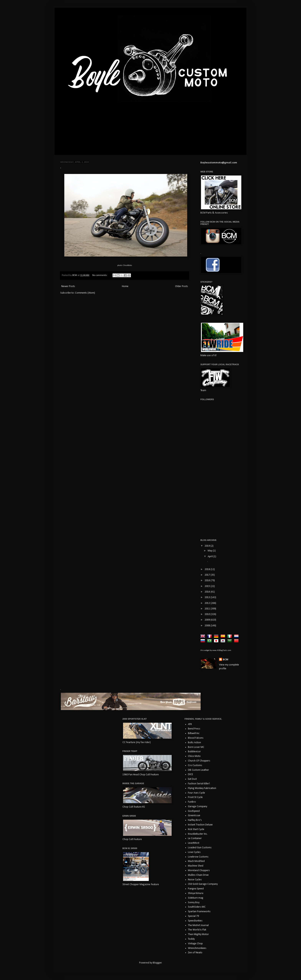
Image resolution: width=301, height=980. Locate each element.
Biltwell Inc (194, 733)
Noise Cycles (195, 880)
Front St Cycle (195, 797)
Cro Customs (195, 765)
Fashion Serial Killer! (199, 784)
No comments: (100, 275)
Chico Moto (194, 756)
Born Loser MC (196, 747)
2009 (208, 620)
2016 (208, 581)
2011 (208, 609)
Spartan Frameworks (199, 912)
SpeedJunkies (195, 921)
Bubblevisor (194, 752)
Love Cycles (194, 852)
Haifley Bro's (195, 820)
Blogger (157, 963)
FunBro (192, 802)
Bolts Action (194, 743)
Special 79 (193, 916)
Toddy (191, 939)
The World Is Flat (197, 930)
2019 (208, 546)
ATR (190, 724)
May (210, 551)
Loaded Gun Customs (200, 848)
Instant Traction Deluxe (200, 825)
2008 (208, 626)
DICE (190, 774)
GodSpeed (194, 811)
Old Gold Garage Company (203, 884)
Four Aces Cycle (196, 793)
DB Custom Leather (198, 770)
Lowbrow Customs (198, 857)
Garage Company (198, 807)
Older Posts (182, 286)
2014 (208, 592)
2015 (208, 586)
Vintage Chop (195, 944)
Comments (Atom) (85, 293)
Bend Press (194, 729)
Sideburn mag (196, 898)
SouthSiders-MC (197, 907)
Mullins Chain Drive (198, 875)
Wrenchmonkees (197, 948)
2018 (208, 569)
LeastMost (194, 843)
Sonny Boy (194, 903)
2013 (208, 597)
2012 (208, 603)
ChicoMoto (127, 265)
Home (125, 286)
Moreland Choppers (199, 870)
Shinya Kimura (196, 893)
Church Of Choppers (199, 761)
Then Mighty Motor (198, 934)
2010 (208, 614)
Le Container (195, 838)
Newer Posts (68, 286)
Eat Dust (192, 779)
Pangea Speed (196, 889)
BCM (226, 660)
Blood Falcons (196, 738)
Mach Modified (196, 861)
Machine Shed (196, 866)
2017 (208, 575)
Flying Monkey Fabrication (202, 788)
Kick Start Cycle (196, 829)
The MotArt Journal (198, 925)
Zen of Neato (195, 953)
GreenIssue (194, 816)
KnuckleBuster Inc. (198, 834)
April (210, 557)
